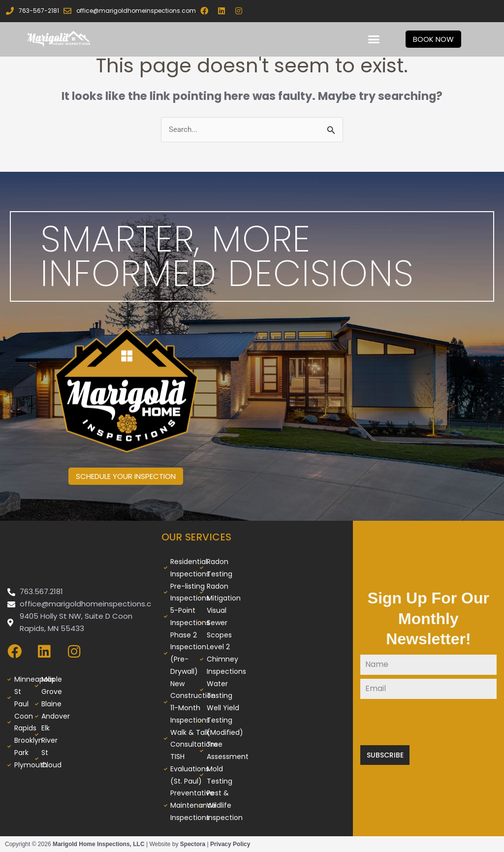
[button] (374, 39)
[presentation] (428, 722)
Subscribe (385, 755)
